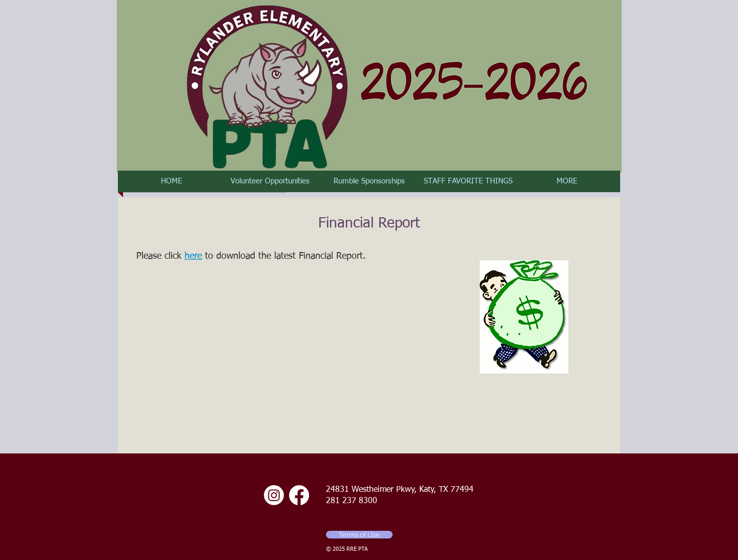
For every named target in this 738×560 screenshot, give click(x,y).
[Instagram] (274, 495)
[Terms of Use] (359, 535)
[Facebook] (299, 495)
